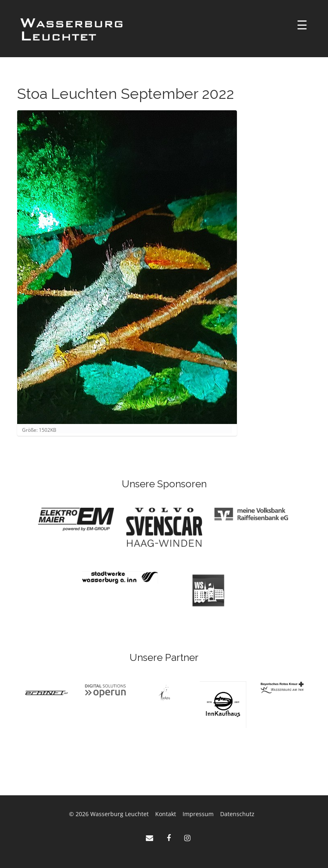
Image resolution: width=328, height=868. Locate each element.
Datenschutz (237, 814)
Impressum (198, 814)
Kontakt (166, 814)
